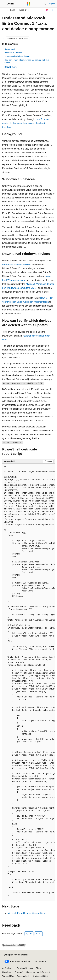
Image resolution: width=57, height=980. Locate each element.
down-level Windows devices (17, 264)
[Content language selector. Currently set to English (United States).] (16, 955)
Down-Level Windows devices (17, 56)
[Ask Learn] (47, 10)
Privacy (18, 972)
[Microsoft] (29, 4)
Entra (13, 10)
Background (10, 49)
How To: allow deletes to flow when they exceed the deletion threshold (26, 123)
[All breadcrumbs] (5, 10)
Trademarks (22, 976)
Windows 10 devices (13, 53)
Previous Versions (25, 968)
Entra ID (23, 10)
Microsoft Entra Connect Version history (27, 913)
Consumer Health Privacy (37, 972)
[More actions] (52, 10)
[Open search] (45, 4)
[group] (28, 682)
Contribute (7, 972)
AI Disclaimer (8, 968)
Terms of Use (8, 976)
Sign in (52, 4)
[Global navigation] (3, 4)
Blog (38, 968)
